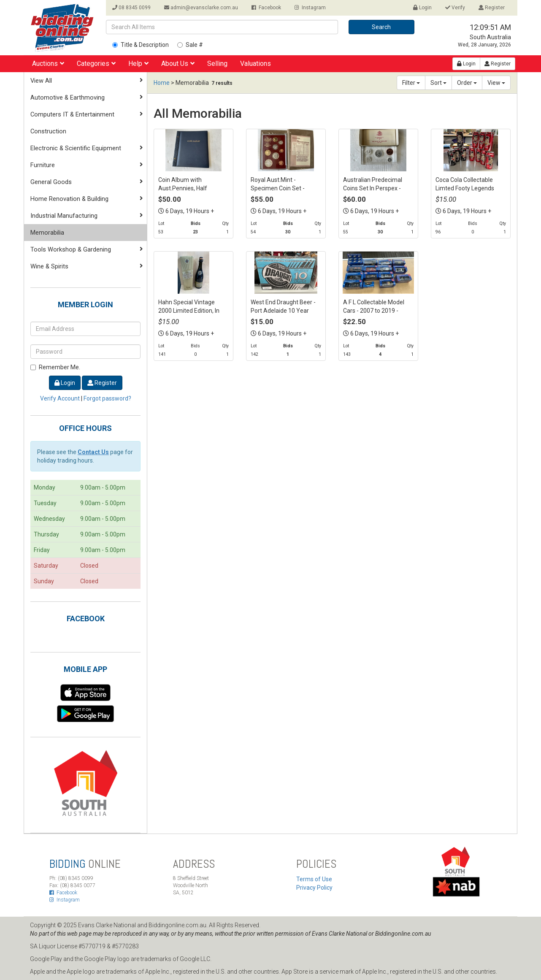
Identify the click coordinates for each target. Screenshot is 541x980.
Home (162, 83)
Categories (96, 64)
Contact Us (93, 452)
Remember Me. (55, 367)
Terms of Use (314, 879)
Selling (217, 64)
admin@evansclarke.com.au (201, 8)
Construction (48, 131)
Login (422, 8)
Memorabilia (47, 233)
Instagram (310, 8)
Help (138, 64)
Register (492, 8)
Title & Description (141, 45)
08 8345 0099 (131, 8)
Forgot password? (107, 398)
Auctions (48, 64)
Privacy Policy (314, 888)
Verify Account (60, 398)
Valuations (256, 64)
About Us (178, 64)
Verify (455, 8)
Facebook (266, 8)
